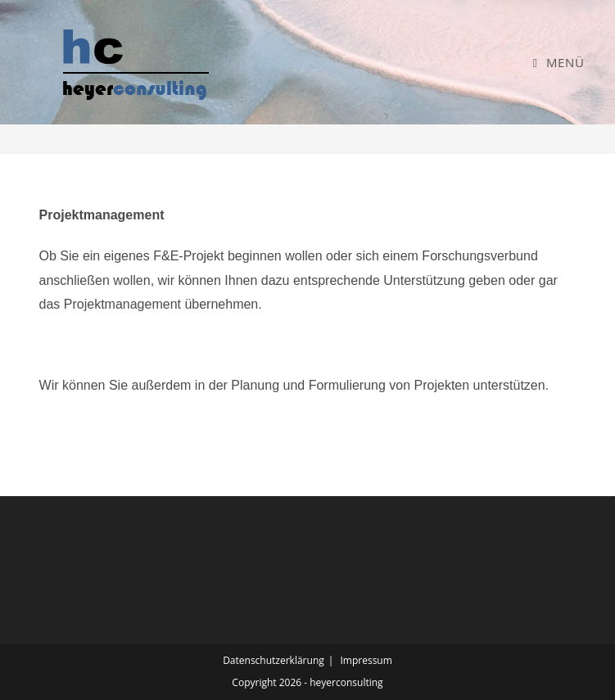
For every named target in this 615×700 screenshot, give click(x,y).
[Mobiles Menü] (558, 62)
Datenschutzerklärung (274, 660)
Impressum (366, 660)
